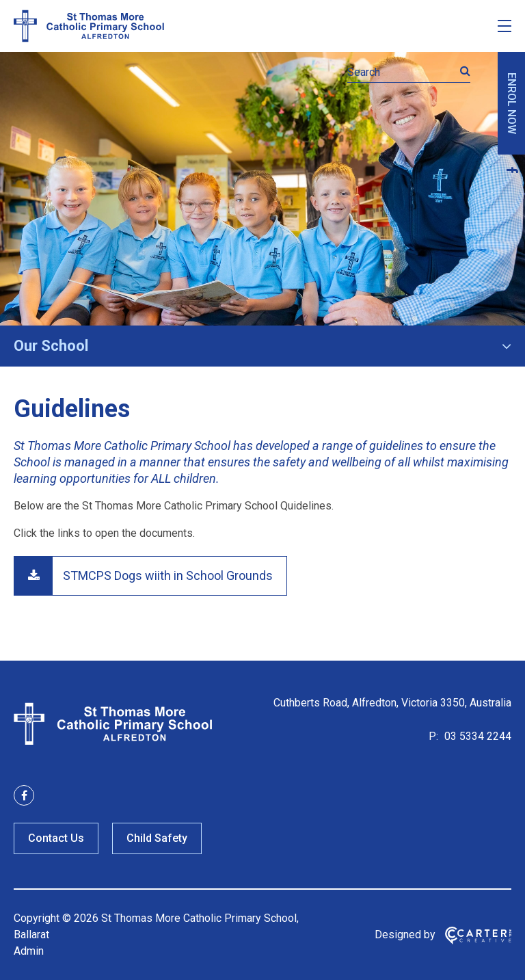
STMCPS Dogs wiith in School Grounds (168, 575)
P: (433, 736)
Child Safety (157, 838)
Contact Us (56, 838)
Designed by (405, 935)
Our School (51, 346)
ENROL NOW (512, 103)
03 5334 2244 (476, 736)
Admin (29, 951)
